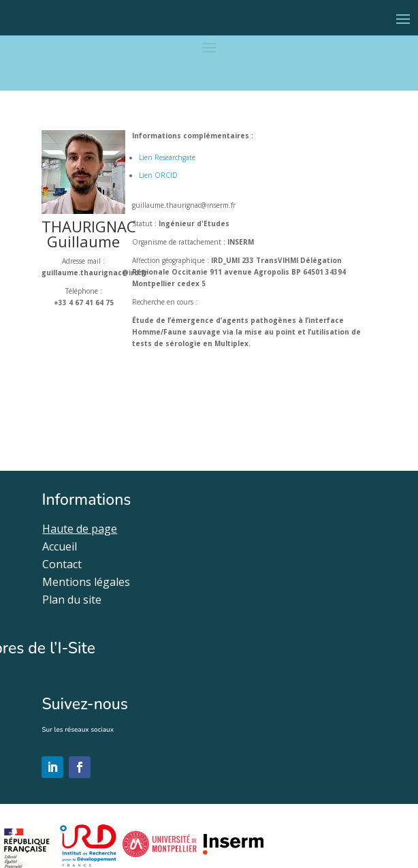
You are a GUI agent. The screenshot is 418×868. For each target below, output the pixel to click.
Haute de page (80, 529)
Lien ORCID (158, 175)
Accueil (60, 546)
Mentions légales (86, 582)
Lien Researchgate (167, 157)
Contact (62, 564)
